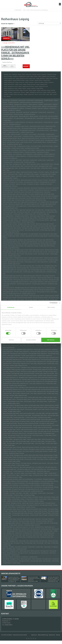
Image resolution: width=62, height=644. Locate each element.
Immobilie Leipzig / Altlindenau (15, 222)
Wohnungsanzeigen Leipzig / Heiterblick (16, 300)
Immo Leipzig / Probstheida (45, 447)
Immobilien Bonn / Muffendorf (15, 110)
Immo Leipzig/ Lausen (40, 467)
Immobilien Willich (39, 547)
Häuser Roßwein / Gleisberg (49, 497)
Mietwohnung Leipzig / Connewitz (52, 250)
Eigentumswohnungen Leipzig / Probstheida (12, 447)
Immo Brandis (6, 112)
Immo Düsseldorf (7, 134)
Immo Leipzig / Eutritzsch (8, 258)
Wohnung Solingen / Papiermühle (29, 523)
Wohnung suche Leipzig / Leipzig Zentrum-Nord (16, 362)
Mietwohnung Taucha (8, 529)
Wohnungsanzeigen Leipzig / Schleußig (16, 459)
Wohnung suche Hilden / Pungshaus (16, 174)
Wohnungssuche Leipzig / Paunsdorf (35, 433)
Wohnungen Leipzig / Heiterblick (10, 298)
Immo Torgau (6, 541)
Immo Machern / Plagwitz (8, 473)
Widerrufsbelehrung (43, 635)
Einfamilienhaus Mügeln (18, 495)
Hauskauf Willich (47, 547)
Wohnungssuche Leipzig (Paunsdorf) (31, 204)
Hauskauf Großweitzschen (21, 156)
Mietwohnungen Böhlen (24, 116)
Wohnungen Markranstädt (48, 487)
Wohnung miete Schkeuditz (9, 505)
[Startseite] (31, 4)
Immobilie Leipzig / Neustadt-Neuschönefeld (23, 427)
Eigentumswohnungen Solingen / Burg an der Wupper (14, 509)
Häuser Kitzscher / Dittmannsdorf (38, 188)
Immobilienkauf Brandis (8, 114)
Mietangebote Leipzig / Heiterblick (21, 296)
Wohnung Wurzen (45, 553)
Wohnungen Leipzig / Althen (51, 210)
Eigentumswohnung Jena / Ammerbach (29, 180)
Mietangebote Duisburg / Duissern (22, 126)
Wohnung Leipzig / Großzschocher (37, 282)
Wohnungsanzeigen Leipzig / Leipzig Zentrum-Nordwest (23, 373)
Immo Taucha (31, 527)
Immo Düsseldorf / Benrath (45, 138)
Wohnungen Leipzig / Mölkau (52, 413)
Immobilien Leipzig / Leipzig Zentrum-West (18, 395)
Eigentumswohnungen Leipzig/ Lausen (11, 467)
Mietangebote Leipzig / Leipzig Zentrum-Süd (28, 377)
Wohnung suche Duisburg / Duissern (45, 128)
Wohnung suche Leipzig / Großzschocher (39, 280)
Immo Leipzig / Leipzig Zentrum (10, 350)
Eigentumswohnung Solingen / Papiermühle (32, 519)
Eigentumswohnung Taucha (22, 527)
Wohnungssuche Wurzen (23, 553)
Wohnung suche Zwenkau (13, 561)
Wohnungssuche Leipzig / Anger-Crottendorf (31, 228)
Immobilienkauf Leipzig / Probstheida (16, 453)
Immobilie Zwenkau (7, 563)
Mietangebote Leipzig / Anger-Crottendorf (26, 224)
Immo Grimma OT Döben (36, 146)
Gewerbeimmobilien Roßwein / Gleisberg (11, 497)
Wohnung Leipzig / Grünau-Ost (43, 292)
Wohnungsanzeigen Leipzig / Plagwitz (15, 443)
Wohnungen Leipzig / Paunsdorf (45, 431)
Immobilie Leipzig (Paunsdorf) (34, 206)
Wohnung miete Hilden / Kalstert (17, 166)
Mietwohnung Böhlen (34, 116)
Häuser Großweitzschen (28, 154)
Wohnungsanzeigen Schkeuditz (46, 505)
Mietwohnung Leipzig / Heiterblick (52, 296)
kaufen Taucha (43, 531)
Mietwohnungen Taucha (50, 527)
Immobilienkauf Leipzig (20, 200)
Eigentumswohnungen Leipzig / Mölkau (11, 413)
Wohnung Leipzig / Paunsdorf (14, 435)
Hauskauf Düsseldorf (17, 136)
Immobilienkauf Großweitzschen (33, 156)
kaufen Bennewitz (30, 100)
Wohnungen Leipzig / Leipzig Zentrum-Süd (31, 379)
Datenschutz (52, 635)
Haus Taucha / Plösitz (17, 535)
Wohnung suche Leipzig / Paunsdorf (19, 433)
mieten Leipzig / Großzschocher (10, 284)
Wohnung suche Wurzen (12, 553)
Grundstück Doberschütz (20, 122)
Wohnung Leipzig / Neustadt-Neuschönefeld (42, 425)
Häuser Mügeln (19, 493)
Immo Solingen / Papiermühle (48, 519)
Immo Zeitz (5, 557)
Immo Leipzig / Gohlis (39, 266)
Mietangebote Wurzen (14, 551)
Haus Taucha (29, 531)
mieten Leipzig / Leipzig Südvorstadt (27, 346)
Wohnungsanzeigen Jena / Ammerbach (47, 182)
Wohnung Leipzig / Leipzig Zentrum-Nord (21, 364)
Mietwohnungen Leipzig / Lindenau (35, 397)
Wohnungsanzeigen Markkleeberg (32, 483)
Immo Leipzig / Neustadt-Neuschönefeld (11, 419)
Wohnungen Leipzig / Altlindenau (15, 218)
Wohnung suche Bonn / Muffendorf (39, 106)
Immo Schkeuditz (7, 503)
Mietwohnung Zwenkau (37, 559)
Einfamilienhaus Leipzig (30, 200)
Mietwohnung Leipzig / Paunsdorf (30, 431)
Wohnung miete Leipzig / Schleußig (24, 457)
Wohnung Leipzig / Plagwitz (29, 443)
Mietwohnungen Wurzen (25, 551)
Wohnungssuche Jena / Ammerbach (31, 182)
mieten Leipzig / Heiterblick (44, 300)
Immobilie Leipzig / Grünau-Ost (15, 294)
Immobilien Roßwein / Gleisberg (32, 499)
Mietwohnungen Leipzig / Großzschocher (28, 278)
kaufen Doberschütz (39, 122)
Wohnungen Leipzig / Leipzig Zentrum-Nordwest (43, 370)
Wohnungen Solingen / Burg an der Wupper (18, 511)
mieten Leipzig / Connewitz (43, 254)
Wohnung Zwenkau (47, 561)
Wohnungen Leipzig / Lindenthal (10, 407)
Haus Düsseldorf (25, 134)
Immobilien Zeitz (25, 557)
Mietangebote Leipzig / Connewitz (21, 250)
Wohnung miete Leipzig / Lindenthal (25, 407)
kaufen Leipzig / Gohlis (8, 272)
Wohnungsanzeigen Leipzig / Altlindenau (28, 220)
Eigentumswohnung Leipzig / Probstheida (31, 447)
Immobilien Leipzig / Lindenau (14, 403)
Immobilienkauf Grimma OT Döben (32, 148)
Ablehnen (11, 340)
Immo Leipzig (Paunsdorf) (43, 202)
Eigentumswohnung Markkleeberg (26, 479)
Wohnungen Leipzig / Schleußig (9, 457)
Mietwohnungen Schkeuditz (28, 503)
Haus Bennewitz (14, 100)
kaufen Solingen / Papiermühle (43, 523)
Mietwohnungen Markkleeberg (9, 481)
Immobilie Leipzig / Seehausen (9, 465)
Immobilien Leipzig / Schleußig (14, 461)
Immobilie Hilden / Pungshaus (34, 176)
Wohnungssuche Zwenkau (24, 561)
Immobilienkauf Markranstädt (37, 491)
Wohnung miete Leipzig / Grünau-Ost (31, 290)
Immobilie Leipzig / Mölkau (19, 417)
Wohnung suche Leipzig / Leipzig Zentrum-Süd (15, 381)
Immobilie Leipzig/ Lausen (19, 471)
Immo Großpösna (7, 150)
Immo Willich (6, 547)
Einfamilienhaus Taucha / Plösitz (47, 537)
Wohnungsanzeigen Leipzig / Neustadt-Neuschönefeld (21, 425)
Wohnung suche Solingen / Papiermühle (27, 521)
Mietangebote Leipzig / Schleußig (21, 455)
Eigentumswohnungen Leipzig (9, 194)
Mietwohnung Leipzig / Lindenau (50, 397)
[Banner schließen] (60, 303)
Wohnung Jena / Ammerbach (9, 184)
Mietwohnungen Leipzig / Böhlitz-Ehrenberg (44, 240)
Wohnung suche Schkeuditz (21, 505)
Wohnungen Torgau (43, 541)
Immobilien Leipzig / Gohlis (40, 272)
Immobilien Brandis (42, 112)
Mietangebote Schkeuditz (16, 503)
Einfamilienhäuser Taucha (49, 533)
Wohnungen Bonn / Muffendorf (10, 106)
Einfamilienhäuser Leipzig (41, 200)
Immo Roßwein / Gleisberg (26, 497)
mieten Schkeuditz (12, 507)
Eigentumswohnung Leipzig (22, 194)
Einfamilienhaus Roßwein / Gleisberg (19, 501)
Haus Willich (12, 547)
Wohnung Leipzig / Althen (52, 212)
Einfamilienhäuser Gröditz (29, 162)
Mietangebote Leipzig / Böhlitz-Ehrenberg (26, 240)
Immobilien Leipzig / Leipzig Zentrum (44, 356)
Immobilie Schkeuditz (21, 507)
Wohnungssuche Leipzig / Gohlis (24, 270)
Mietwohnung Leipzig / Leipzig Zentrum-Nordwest (22, 370)
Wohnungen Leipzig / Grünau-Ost (15, 290)
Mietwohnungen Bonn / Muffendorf (36, 104)
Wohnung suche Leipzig (46, 196)
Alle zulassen (51, 340)
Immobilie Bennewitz (39, 100)
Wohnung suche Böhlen (8, 118)
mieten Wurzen (52, 553)
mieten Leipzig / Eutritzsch (43, 262)
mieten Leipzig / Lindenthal (44, 409)
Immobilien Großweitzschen (9, 156)
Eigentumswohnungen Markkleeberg (11, 479)
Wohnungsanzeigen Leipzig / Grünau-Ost (28, 292)
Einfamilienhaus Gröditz (18, 162)
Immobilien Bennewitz (48, 100)
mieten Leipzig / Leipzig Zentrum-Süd (37, 383)
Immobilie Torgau (55, 543)
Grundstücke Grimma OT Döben (10, 146)
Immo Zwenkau (6, 559)
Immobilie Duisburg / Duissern (14, 132)
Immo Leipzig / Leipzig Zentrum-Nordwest (12, 368)
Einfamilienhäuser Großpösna (43, 152)
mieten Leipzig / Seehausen (53, 463)
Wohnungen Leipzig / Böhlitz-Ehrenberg (29, 242)
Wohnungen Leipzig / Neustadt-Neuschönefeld (40, 421)
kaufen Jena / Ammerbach (21, 184)
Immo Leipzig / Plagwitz (8, 439)
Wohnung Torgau (40, 543)
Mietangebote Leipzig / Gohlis (51, 266)
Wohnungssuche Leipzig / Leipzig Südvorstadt (25, 344)
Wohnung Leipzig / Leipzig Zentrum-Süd (20, 383)
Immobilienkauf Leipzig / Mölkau (44, 417)
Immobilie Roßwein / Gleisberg (18, 499)
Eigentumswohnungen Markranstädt (11, 487)
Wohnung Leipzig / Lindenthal (31, 409)
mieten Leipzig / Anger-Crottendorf (32, 230)
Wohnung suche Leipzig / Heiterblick (40, 298)
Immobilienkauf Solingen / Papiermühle (32, 525)
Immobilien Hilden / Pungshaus (47, 176)
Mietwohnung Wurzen (35, 551)
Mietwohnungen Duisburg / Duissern (37, 126)
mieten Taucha (50, 531)
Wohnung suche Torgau (8, 543)
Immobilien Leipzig (10, 200)
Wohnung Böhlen (40, 118)
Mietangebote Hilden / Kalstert (19, 164)
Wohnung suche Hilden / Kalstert (31, 166)
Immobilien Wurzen (15, 555)
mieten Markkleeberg (14, 485)
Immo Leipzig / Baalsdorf (8, 234)
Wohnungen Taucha (17, 529)
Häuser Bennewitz (22, 100)
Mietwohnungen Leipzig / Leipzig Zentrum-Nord (48, 358)
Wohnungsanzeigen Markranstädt (32, 489)
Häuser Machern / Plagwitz (31, 473)
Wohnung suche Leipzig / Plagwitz (38, 441)
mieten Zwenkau (55, 561)
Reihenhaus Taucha (26, 529)
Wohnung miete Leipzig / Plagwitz (23, 441)
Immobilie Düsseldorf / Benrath (39, 142)
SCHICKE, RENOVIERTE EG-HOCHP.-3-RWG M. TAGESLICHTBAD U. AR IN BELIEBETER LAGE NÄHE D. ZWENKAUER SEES (53, 581)
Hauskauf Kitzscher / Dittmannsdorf (42, 190)
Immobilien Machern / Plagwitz (13, 475)
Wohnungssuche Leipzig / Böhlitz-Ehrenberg (31, 244)
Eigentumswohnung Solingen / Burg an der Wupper (37, 509)
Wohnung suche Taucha (46, 529)
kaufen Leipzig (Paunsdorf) (21, 206)
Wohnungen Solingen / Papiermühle (10, 521)
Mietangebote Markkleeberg (49, 479)
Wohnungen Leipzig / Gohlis (36, 268)
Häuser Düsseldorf (33, 134)
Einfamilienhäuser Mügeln (29, 495)
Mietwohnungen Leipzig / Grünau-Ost (38, 288)
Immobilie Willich (31, 547)
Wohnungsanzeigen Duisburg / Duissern (27, 130)
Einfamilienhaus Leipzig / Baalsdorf (40, 236)
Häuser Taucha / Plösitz (27, 535)
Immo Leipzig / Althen (39, 210)
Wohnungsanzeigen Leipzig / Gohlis (38, 270)
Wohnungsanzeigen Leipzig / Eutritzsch (16, 262)
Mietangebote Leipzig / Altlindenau (22, 216)
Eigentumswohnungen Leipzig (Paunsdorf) (12, 202)
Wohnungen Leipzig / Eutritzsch (10, 260)
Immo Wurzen (6, 551)
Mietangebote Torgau (14, 541)
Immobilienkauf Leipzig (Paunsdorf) (10, 208)
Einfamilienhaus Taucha (38, 533)
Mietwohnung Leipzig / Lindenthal (52, 405)
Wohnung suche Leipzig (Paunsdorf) (16, 204)
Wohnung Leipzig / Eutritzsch (30, 262)
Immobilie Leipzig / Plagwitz (51, 443)
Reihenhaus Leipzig (25, 196)
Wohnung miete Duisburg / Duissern (29, 128)
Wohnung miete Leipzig (35, 196)
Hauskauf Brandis (51, 112)
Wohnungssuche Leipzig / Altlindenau (11, 220)
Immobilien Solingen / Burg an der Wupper (39, 515)
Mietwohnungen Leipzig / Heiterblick (37, 296)
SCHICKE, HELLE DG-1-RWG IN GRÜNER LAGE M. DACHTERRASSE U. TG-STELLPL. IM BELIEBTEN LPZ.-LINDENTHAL (14, 581)
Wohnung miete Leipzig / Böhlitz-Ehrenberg (47, 242)
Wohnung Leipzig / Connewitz (31, 254)
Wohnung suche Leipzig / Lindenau (39, 399)
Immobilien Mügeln (42, 493)
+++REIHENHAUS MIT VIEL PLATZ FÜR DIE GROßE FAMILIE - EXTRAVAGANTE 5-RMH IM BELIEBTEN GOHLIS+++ (15, 53)
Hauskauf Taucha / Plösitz (20, 537)
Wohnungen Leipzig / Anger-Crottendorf (29, 226)
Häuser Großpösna (23, 150)
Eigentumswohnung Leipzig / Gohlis (27, 266)
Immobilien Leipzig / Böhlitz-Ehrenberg (11, 248)
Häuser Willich (18, 547)
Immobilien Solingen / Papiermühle (16, 525)
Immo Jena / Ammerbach (43, 180)
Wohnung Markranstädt (45, 489)
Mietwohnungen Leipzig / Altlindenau (37, 216)
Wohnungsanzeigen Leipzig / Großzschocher (20, 282)
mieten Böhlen (47, 118)
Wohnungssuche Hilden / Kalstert (46, 166)
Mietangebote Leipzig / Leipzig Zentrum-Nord (28, 358)
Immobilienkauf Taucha (28, 533)
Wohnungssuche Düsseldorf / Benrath (36, 140)
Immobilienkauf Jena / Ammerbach (10, 186)
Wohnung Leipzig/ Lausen (52, 469)
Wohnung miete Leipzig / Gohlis (49, 268)
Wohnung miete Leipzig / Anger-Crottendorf (47, 226)
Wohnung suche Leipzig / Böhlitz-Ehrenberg (12, 244)
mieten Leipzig (49, 198)
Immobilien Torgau (7, 545)
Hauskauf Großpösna (7, 152)
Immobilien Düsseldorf (8, 136)
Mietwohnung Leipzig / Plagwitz (48, 439)
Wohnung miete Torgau (53, 541)
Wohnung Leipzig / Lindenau (30, 401)
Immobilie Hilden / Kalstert (46, 168)
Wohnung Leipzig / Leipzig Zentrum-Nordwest (45, 373)
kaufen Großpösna (31, 150)
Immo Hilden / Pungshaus (44, 172)
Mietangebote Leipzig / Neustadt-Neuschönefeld (30, 419)
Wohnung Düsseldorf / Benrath (13, 142)
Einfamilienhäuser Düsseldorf (52, 136)
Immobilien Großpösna (50, 150)
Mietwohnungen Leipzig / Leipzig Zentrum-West (48, 387)
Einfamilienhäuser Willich (22, 549)
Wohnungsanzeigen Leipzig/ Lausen (39, 469)
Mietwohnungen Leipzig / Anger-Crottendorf (45, 224)
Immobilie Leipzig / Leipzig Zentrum (29, 356)
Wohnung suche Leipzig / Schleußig (39, 457)
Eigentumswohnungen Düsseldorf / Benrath (12, 138)
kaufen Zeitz (11, 557)
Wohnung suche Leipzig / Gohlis (10, 270)
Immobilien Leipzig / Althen (30, 214)
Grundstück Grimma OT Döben (24, 146)
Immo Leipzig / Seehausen (26, 463)
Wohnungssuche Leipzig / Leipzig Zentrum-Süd (35, 381)
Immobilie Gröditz (33, 160)
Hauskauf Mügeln (50, 493)
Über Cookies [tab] (51, 307)
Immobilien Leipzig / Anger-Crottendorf (11, 232)
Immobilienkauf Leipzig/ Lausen (43, 471)
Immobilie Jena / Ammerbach (33, 184)
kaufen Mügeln (26, 493)
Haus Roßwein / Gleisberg (38, 497)
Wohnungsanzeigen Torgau (30, 543)
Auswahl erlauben (31, 340)
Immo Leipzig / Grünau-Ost (9, 288)
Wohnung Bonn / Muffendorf (31, 108)
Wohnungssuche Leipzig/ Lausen (24, 469)
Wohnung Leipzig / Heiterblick (31, 300)
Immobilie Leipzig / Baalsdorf (13, 236)
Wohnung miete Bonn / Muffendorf (24, 106)
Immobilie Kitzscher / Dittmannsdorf (10, 190)
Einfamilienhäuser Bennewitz (37, 102)
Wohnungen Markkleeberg (34, 481)
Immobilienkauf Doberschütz (15, 124)
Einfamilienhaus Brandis (18, 114)
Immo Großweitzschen (8, 154)
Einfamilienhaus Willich (11, 549)
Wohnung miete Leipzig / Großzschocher (22, 280)
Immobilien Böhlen (7, 120)
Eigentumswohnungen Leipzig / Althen (11, 210)
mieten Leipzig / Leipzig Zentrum (14, 356)
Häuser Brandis (19, 112)
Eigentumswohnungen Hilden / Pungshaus (12, 172)
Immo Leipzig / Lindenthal (8, 405)
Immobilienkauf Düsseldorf (28, 136)
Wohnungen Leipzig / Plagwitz (9, 441)
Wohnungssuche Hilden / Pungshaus (31, 174)
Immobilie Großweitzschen (49, 154)
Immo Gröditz (6, 160)
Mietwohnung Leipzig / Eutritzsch (51, 258)
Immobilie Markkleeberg (24, 485)
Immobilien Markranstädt (25, 491)
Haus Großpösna (15, 150)
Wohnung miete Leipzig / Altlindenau (30, 218)
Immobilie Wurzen (7, 555)
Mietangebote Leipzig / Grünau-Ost (22, 288)
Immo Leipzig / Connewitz (8, 250)
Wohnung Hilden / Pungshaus (9, 176)
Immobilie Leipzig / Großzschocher (24, 284)
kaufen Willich (24, 547)
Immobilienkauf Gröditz (8, 162)
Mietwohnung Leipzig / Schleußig (50, 455)
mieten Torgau (47, 543)
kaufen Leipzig (42, 198)
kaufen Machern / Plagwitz (42, 473)
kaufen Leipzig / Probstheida (28, 451)
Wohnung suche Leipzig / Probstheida (20, 449)
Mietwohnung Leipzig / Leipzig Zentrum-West (12, 389)
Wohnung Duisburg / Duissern (43, 130)
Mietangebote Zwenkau (15, 559)
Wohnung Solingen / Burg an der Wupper (42, 513)
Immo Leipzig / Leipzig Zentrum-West (11, 387)
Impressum (34, 635)
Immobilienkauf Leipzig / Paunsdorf (24, 437)
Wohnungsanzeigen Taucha (12, 531)
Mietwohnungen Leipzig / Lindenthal (37, 405)
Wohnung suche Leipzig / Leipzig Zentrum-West (15, 391)
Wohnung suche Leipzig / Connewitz (40, 252)
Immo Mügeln (6, 493)
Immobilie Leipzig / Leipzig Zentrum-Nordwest (28, 375)
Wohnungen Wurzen (45, 551)
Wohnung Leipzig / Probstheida (15, 451)
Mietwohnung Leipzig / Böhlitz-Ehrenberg (12, 242)
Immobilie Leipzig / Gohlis (28, 272)
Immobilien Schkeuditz (31, 507)
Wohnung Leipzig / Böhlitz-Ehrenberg (16, 246)
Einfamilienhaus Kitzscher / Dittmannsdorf (23, 192)
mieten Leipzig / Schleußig (42, 459)
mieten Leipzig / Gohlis (18, 272)
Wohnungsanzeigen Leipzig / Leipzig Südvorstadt (45, 344)
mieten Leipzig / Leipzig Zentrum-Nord (38, 364)
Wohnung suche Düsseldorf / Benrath (20, 140)
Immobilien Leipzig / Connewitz (14, 256)
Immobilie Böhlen (55, 118)
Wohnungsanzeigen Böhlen (30, 118)
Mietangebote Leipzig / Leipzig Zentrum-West (28, 387)
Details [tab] (31, 307)
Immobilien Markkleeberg (35, 485)
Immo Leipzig (31, 194)
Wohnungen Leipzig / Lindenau (9, 399)
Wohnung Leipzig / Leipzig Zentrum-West (21, 393)
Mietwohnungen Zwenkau (26, 559)
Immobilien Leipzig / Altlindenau (28, 222)
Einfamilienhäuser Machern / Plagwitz (15, 477)
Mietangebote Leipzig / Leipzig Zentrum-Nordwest (31, 368)
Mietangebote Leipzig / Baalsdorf (21, 234)
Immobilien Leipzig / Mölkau (31, 417)
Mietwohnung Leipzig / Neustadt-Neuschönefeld (20, 421)
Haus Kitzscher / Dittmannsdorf (23, 188)
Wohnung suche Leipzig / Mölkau (10, 415)
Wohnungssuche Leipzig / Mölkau (24, 415)
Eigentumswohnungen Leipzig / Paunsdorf (12, 429)
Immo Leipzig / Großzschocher (49, 276)
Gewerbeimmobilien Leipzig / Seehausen (11, 463)
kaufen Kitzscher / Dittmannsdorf (52, 188)
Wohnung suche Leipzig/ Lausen (10, 469)
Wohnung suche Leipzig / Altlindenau (46, 218)
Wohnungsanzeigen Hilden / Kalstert (11, 168)
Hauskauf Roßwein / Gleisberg (45, 499)
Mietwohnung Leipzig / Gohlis (23, 268)
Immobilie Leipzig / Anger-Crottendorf (48, 230)
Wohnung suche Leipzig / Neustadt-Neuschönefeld (28, 423)
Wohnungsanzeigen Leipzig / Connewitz (16, 254)
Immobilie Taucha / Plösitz (48, 535)
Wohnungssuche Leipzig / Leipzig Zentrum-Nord (36, 362)
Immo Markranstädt (38, 487)
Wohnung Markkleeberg (45, 483)
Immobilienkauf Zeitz (33, 557)
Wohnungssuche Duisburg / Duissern (11, 130)
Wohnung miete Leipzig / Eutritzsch (24, 260)
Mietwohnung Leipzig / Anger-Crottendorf (12, 226)
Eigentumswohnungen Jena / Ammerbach (12, 180)
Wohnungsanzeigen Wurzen (35, 553)
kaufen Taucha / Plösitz (38, 535)
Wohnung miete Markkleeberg (47, 481)
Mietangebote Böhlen (14, 116)
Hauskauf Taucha (19, 533)
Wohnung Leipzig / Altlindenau (43, 220)
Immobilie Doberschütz (48, 122)
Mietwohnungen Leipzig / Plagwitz (34, 439)
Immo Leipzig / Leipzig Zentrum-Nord (11, 358)
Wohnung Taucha (22, 531)
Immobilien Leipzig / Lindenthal (14, 411)
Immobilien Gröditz (42, 160)
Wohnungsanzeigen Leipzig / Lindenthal (16, 409)
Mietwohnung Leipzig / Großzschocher (45, 278)
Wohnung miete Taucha (36, 529)
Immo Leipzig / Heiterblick (8, 296)
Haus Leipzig (29, 198)
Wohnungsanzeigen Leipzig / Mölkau (39, 415)
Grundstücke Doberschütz (8, 122)
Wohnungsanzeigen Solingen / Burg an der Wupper (23, 513)
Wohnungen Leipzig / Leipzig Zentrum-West (31, 389)
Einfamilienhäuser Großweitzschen (10, 158)
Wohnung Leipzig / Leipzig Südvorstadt (11, 346)
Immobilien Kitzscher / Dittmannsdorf (26, 190)
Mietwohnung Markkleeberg (22, 481)
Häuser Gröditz (19, 160)
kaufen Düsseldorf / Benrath (26, 142)
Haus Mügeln (12, 493)
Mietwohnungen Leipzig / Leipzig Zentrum (42, 350)
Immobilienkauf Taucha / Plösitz (33, 537)
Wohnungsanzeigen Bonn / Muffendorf (16, 108)
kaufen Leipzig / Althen (8, 214)
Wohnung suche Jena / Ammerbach (16, 182)
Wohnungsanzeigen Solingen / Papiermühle (12, 523)
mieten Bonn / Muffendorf (43, 108)
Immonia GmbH (23, 635)
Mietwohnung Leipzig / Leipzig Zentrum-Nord (12, 360)
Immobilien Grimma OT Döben (18, 148)
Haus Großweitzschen (18, 154)
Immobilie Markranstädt (14, 491)
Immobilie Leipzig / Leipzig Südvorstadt (43, 346)
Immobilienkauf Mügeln (8, 495)
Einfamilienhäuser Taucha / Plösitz (10, 539)
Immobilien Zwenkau (16, 563)
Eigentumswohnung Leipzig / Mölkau (28, 413)
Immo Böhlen (6, 116)
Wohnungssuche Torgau (19, 543)
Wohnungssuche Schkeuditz (33, 505)
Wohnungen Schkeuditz (50, 503)
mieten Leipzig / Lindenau (42, 401)
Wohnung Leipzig (22, 198)
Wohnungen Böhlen (43, 116)
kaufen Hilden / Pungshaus (22, 176)
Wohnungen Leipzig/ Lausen (51, 467)
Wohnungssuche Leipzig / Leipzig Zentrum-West (36, 391)
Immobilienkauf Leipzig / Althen (43, 214)
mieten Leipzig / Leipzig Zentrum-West (38, 393)
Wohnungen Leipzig (17, 196)
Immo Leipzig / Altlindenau (9, 216)
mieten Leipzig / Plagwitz (40, 443)
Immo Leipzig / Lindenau (8, 397)
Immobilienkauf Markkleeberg (47, 485)
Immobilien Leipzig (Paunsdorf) (47, 206)
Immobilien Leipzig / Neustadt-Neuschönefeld (42, 427)
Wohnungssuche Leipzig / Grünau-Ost (11, 292)
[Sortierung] (49, 23)
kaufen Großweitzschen (38, 154)
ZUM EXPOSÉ (26, 66)
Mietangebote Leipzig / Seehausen (39, 463)
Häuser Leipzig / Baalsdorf (44, 234)
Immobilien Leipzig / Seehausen (23, 465)
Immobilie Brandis (34, 112)
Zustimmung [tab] (11, 307)
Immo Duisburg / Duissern (8, 126)
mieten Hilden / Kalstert (35, 168)
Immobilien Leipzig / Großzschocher (39, 284)
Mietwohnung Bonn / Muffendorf (51, 104)
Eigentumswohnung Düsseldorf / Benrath (30, 138)
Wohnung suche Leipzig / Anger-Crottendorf (12, 228)
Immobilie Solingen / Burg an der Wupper (21, 515)
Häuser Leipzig (35, 198)
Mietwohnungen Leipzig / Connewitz (37, 250)
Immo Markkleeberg (38, 479)
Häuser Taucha (36, 531)
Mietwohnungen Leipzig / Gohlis (10, 268)
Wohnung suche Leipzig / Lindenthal (40, 407)
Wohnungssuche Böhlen (19, 118)
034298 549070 (18, 10)
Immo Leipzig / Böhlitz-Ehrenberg (10, 240)
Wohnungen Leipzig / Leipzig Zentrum (22, 352)
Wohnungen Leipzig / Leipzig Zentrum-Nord (31, 360)
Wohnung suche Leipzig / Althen (10, 212)
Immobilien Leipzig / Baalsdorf (26, 236)
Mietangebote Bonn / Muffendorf (21, 104)
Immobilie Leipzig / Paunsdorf (50, 435)
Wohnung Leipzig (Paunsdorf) (9, 206)
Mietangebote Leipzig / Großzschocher (11, 278)
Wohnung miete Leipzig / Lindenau (24, 399)
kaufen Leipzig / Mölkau (8, 417)
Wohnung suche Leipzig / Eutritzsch (39, 260)
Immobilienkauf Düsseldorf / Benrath (14, 144)
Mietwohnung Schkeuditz (39, 503)
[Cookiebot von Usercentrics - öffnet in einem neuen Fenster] (51, 303)
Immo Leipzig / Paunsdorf (44, 429)
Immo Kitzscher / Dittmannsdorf (10, 188)
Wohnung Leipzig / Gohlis (52, 270)
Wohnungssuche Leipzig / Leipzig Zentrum (19, 354)
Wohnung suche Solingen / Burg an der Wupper (37, 511)
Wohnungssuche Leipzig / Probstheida (36, 449)
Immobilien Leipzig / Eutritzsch (14, 264)
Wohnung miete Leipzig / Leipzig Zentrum (39, 352)
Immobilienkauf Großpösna (18, 152)
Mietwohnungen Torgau (24, 541)
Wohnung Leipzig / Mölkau (53, 415)
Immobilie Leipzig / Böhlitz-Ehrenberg (47, 246)
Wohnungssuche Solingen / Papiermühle (44, 521)
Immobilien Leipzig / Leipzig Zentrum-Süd (18, 385)
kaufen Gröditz (26, 160)
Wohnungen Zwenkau (47, 559)
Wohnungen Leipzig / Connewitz (10, 252)
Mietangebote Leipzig (39, 194)
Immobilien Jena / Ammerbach (46, 184)
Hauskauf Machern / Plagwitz (26, 475)
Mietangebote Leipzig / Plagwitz (20, 439)
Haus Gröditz (12, 160)
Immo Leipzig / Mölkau (40, 413)
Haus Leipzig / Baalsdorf (33, 234)
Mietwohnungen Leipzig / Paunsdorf (15, 431)
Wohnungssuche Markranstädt (18, 489)
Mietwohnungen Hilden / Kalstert (33, 164)
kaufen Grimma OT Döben (47, 146)
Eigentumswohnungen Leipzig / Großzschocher (13, 276)
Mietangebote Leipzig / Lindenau (21, 397)
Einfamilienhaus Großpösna (30, 152)
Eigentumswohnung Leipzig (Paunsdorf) (29, 202)
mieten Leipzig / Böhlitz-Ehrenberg (31, 246)
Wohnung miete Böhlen (53, 116)
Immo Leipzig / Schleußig (8, 455)
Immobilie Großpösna (40, 150)
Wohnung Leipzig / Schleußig (30, 459)
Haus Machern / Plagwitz (19, 473)
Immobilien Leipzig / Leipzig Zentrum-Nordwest (48, 375)
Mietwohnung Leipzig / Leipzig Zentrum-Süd (12, 379)
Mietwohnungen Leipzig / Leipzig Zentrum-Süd (47, 377)
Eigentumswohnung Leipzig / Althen (27, 210)
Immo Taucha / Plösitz (8, 535)
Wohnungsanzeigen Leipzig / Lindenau (15, 401)
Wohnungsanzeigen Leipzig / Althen (39, 212)
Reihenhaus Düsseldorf (16, 134)
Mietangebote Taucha (39, 527)
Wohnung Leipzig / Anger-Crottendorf (16, 230)
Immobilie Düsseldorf (50, 134)
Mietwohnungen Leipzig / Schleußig (36, 455)
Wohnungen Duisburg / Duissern (14, 128)
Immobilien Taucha (10, 533)
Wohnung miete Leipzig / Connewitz (24, 252)
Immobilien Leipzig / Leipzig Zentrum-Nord (18, 366)
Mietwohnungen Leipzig (49, 194)
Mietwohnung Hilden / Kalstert (47, 164)
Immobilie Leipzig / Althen (18, 214)
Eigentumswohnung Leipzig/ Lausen (27, 467)
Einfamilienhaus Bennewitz (25, 102)
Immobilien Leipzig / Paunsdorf (9, 437)
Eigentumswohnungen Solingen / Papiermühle (13, 519)
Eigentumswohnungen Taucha (9, 527)
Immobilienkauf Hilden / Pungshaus (10, 178)
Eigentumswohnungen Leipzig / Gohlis (11, 266)
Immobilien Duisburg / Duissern (27, 132)
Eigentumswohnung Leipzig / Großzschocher (32, 276)
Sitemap (58, 635)
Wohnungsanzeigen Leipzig (12, 198)
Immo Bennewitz (7, 100)
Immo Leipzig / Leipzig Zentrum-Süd (10, 377)
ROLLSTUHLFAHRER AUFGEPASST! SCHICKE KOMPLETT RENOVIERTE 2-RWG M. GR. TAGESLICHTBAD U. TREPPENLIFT (34, 581)
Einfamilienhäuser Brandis (30, 114)
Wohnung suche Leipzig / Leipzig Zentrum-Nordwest (32, 372)
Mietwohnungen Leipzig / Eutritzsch (36, 258)
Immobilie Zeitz (17, 557)
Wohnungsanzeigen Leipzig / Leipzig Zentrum (38, 354)
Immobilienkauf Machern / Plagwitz (40, 475)
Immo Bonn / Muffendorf (8, 104)
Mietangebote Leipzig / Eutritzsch (21, 258)
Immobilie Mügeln (33, 493)
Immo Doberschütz (30, 122)
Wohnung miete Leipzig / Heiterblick (25, 298)
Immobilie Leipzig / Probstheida (41, 451)
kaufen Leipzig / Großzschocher (51, 282)
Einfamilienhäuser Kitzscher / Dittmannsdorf (41, 192)
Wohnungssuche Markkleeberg (18, 483)
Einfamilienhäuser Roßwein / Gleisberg (35, 501)
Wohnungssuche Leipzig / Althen (24, 212)
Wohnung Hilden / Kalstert (24, 168)
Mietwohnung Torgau (34, 541)
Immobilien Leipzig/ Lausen (30, 471)
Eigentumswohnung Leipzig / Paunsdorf (29, 429)
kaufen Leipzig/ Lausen (8, 471)
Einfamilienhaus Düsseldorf (40, 136)
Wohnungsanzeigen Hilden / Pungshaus (48, 174)
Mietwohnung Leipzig (7, 196)
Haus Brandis (12, 112)
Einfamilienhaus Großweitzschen (48, 156)
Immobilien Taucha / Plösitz (9, 537)
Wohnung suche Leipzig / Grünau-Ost (47, 290)
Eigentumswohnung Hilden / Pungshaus (29, 172)
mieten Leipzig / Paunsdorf (38, 435)
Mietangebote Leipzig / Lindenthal (21, 405)
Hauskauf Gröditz (50, 160)
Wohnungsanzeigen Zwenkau (36, 561)
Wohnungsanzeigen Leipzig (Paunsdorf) (48, 204)
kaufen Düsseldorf (41, 134)
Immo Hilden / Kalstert (8, 164)
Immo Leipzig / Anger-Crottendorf (10, 224)
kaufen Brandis (26, 112)
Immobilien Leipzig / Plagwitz (9, 445)
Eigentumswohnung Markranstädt (26, 487)
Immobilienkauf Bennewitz (13, 102)
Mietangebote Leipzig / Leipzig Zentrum (25, 350)
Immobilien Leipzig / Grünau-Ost (29, 294)
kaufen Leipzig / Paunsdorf (26, 435)
